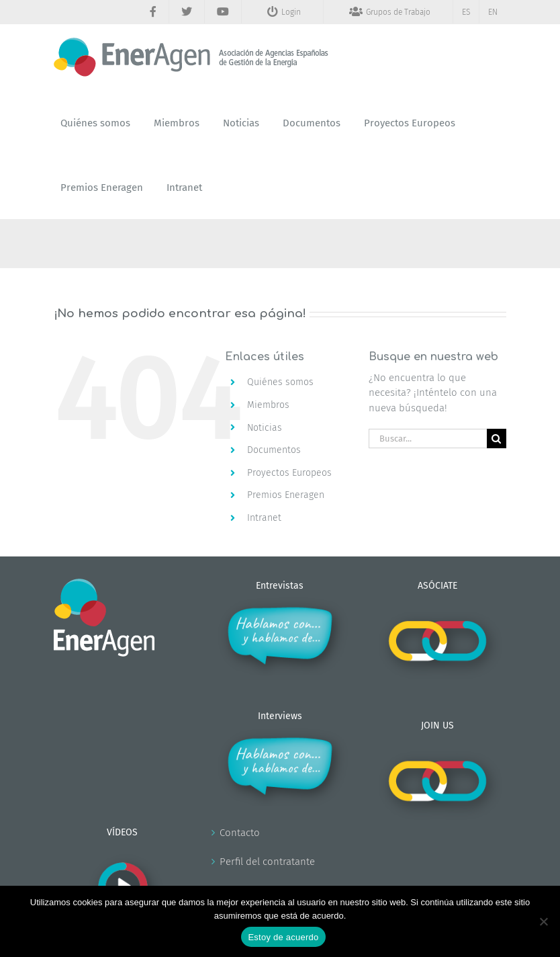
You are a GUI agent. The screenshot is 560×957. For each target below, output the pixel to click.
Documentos (274, 450)
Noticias (265, 428)
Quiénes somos (280, 382)
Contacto (240, 833)
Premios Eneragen (286, 495)
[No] (543, 921)
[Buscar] (497, 439)
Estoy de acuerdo (283, 937)
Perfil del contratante (267, 862)
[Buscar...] (428, 439)
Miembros (268, 405)
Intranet (264, 518)
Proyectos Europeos (289, 473)
